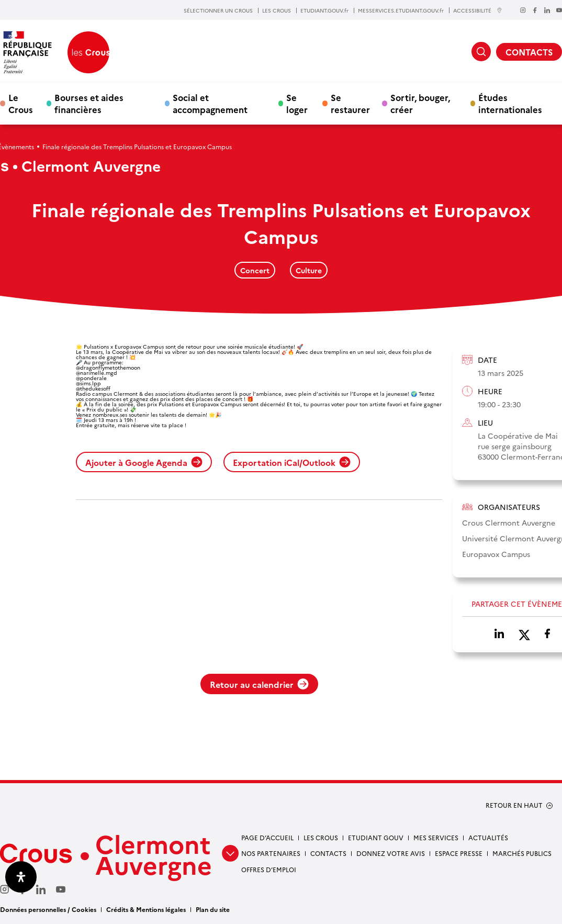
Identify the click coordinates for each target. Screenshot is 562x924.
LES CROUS (277, 10)
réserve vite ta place (157, 425)
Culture (309, 270)
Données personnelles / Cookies (48, 909)
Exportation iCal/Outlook (292, 462)
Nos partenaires (271, 853)
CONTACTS (529, 52)
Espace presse (459, 853)
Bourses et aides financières (89, 103)
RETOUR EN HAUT (514, 805)
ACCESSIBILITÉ (478, 10)
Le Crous (21, 103)
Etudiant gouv (376, 837)
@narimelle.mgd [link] (97, 373)
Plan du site (213, 909)
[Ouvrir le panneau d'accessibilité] (21, 877)
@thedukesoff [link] (93, 388)
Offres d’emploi (269, 869)
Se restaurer (350, 103)
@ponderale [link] (91, 378)
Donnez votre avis (391, 853)
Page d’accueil (267, 837)
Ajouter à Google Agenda (144, 462)
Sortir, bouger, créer (420, 103)
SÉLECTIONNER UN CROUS (218, 10)
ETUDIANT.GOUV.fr (324, 10)
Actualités (488, 837)
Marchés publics (522, 853)
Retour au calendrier (259, 684)
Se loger (297, 103)
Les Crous (321, 837)
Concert (255, 270)
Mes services (436, 837)
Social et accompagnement (210, 103)
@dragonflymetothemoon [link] (108, 368)
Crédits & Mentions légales (146, 909)
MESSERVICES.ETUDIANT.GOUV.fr (401, 10)
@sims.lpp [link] (88, 383)
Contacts (328, 853)
